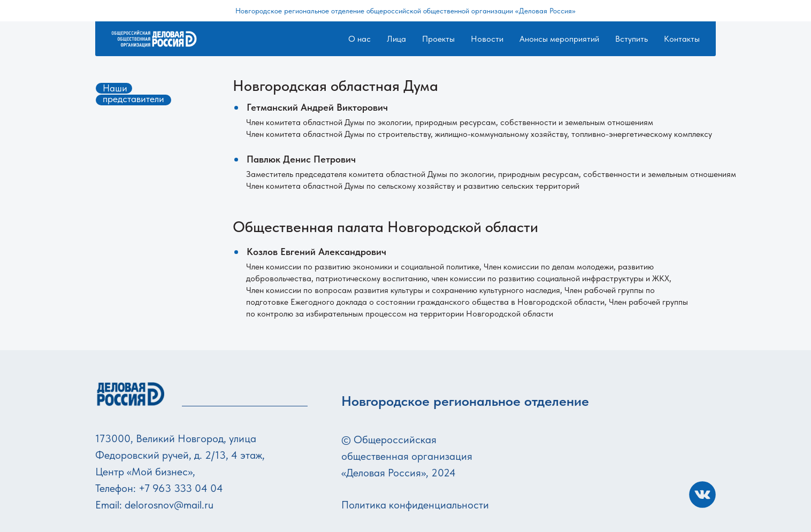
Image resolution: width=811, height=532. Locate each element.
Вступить (632, 39)
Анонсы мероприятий (559, 39)
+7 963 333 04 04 (181, 488)
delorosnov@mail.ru (169, 505)
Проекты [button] (438, 39)
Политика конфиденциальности (415, 505)
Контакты (682, 39)
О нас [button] (359, 39)
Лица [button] (396, 39)
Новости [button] (487, 39)
